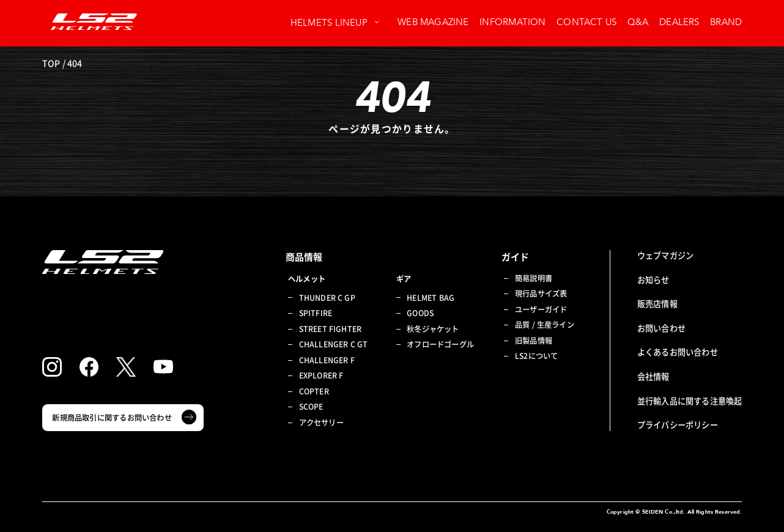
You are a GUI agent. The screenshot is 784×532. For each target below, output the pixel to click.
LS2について (536, 356)
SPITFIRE (316, 313)
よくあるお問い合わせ (678, 352)
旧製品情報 (534, 341)
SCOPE (311, 407)
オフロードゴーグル (440, 345)
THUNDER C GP (327, 298)
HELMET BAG (431, 298)
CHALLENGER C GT (334, 345)
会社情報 (653, 376)
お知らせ (653, 280)
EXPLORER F (321, 376)
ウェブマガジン (665, 255)
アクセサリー (321, 423)
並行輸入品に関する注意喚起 (690, 401)
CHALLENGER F (327, 360)
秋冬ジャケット (433, 329)
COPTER (314, 392)
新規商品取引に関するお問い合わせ (112, 418)
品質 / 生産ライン (545, 325)
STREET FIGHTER (331, 329)
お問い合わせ (661, 328)
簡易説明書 (534, 279)
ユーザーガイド (541, 310)
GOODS (420, 313)
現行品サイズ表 (541, 294)
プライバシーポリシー (678, 425)
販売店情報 (657, 304)
